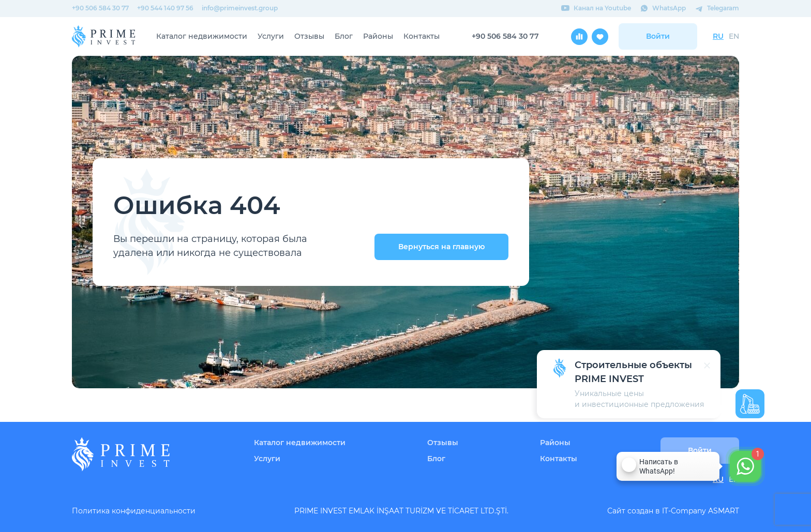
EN (734, 36)
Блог (344, 36)
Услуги (271, 36)
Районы (378, 36)
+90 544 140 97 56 (165, 8)
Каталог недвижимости (202, 36)
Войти (658, 36)
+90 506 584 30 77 (100, 8)
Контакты (422, 36)
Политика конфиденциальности (134, 511)
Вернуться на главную (441, 247)
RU (718, 36)
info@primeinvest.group (240, 8)
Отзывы (309, 36)
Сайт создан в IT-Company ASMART (673, 511)
